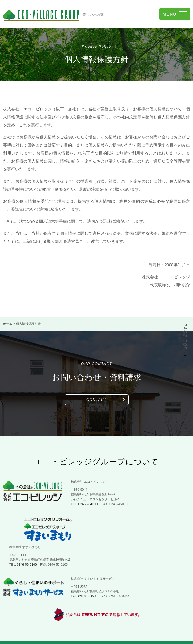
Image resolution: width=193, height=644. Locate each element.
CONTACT (96, 400)
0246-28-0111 (88, 504)
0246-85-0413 (88, 567)
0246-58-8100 (88, 536)
